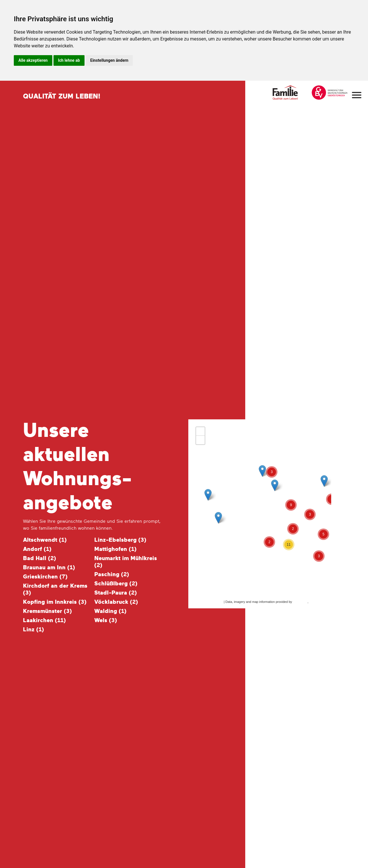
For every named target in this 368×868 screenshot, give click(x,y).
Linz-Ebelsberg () (120, 540)
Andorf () (37, 549)
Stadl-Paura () (116, 593)
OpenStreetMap (321, 602)
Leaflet (218, 602)
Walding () (110, 611)
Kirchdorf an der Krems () (55, 589)
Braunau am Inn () (49, 568)
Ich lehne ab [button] (69, 60)
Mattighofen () (115, 549)
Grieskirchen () (45, 577)
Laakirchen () (44, 620)
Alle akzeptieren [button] (33, 60)
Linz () (33, 630)
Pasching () (112, 574)
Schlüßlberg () (116, 584)
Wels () (106, 620)
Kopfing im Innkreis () (55, 602)
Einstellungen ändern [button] (109, 60)
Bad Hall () (40, 558)
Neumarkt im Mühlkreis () (126, 562)
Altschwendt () (45, 540)
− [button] (201, 440)
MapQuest (300, 602)
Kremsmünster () (47, 611)
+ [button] (201, 431)
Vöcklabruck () (116, 602)
